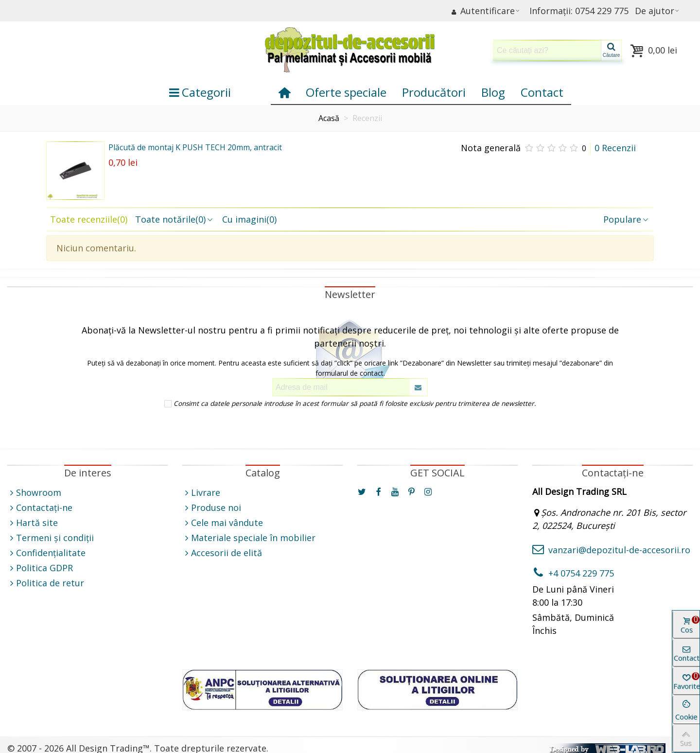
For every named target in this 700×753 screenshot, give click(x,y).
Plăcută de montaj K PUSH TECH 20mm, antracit (195, 147)
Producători (434, 92)
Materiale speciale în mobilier (249, 538)
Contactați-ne (40, 508)
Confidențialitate (46, 553)
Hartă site (33, 523)
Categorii (200, 92)
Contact (542, 92)
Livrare (201, 493)
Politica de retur (46, 583)
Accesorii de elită (222, 553)
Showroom (34, 493)
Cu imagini (249, 219)
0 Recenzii (615, 148)
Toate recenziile (89, 219)
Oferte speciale (346, 92)
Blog (493, 92)
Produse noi (212, 508)
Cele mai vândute (223, 523)
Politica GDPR (40, 568)
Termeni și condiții (51, 538)
